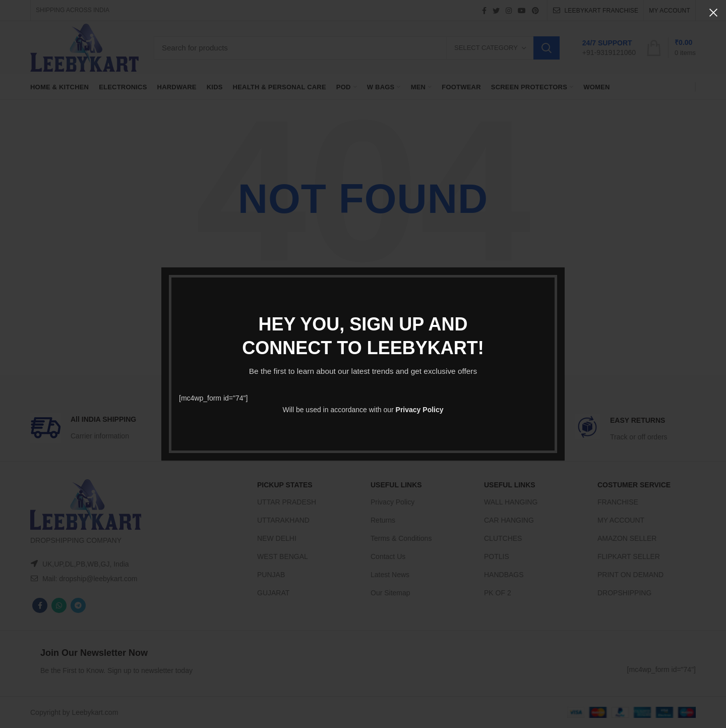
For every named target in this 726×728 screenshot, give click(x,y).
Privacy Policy (420, 410)
